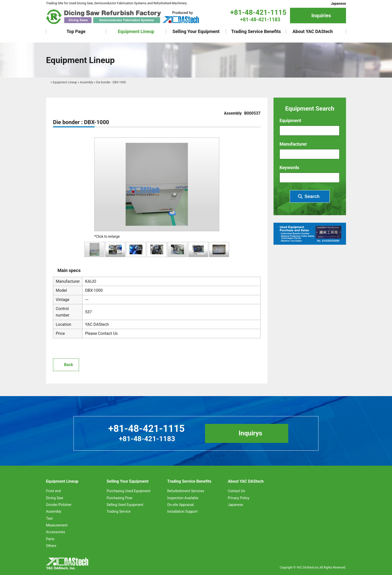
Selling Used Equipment (125, 505)
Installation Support (182, 511)
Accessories (55, 532)
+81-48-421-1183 (260, 20)
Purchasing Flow (119, 498)
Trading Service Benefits (256, 31)
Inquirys (250, 433)
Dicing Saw (55, 498)
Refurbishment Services (186, 491)
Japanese (338, 4)
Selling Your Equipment (196, 31)
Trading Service (118, 511)
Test (49, 518)
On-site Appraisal (180, 505)
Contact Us (236, 491)
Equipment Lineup (136, 31)
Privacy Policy (238, 498)
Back (68, 365)
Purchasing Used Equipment (128, 491)
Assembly (86, 82)
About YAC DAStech (313, 31)
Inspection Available (183, 498)
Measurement (57, 525)
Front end (53, 491)
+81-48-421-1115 (258, 12)
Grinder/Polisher (59, 505)
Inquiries (321, 16)
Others (51, 546)
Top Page (76, 31)
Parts (50, 539)
